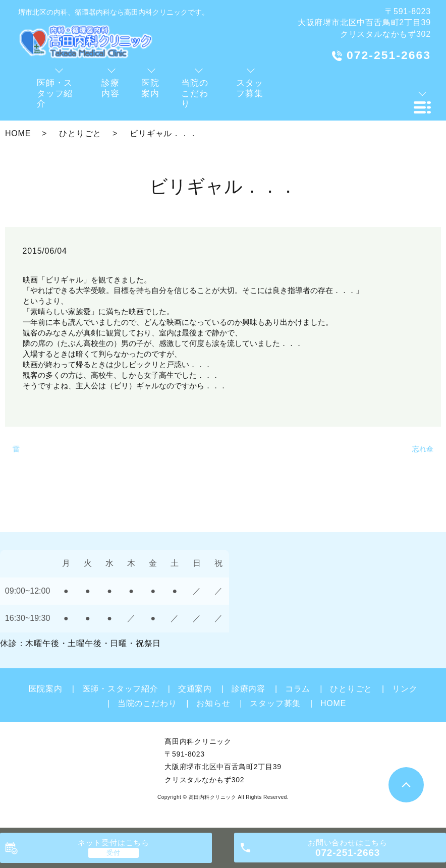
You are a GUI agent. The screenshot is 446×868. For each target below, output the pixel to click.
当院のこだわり (147, 703)
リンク (405, 689)
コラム (298, 689)
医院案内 (46, 689)
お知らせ (213, 703)
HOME (18, 133)
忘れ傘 (423, 449)
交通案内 (195, 689)
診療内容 (248, 689)
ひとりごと (80, 133)
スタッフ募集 (275, 703)
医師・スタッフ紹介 (120, 689)
